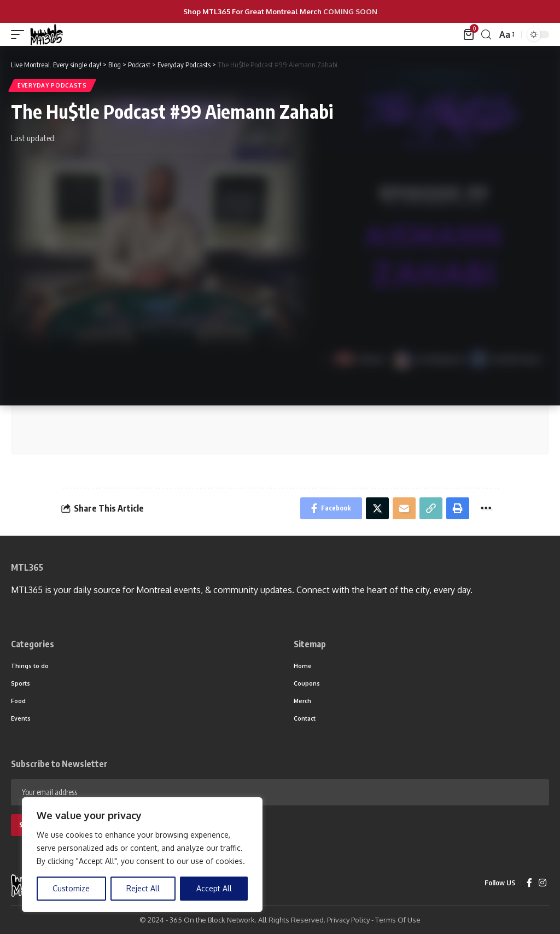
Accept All (214, 888)
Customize (71, 888)
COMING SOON (350, 11)
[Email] (404, 508)
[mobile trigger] (20, 34)
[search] (486, 35)
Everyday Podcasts (52, 85)
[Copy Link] (431, 508)
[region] (142, 855)
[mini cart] (469, 34)
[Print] (458, 508)
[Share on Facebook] (331, 508)
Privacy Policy (348, 920)
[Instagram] (542, 883)
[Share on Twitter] (377, 508)
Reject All (143, 888)
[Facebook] (529, 883)
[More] (486, 508)
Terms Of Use (398, 920)
